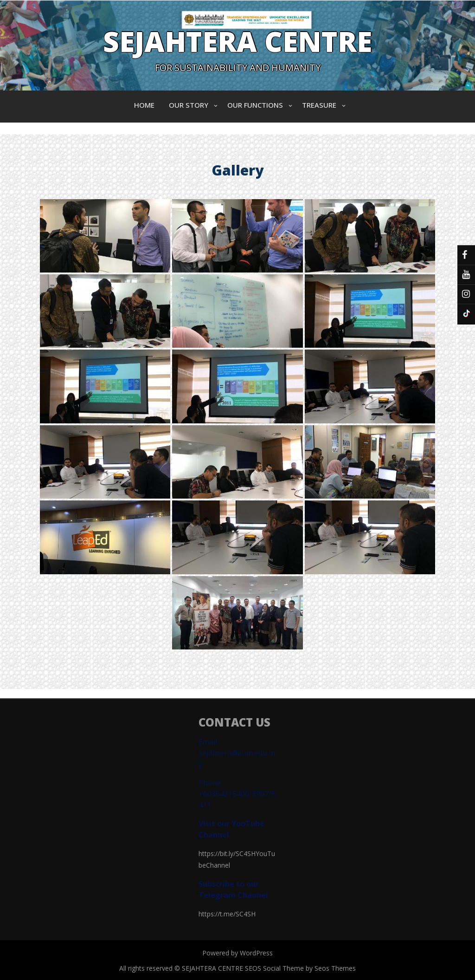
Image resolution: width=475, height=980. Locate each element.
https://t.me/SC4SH (227, 914)
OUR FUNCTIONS (255, 105)
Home (144, 105)
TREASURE (319, 105)
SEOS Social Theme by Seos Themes (300, 968)
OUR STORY (189, 105)
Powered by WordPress (237, 953)
